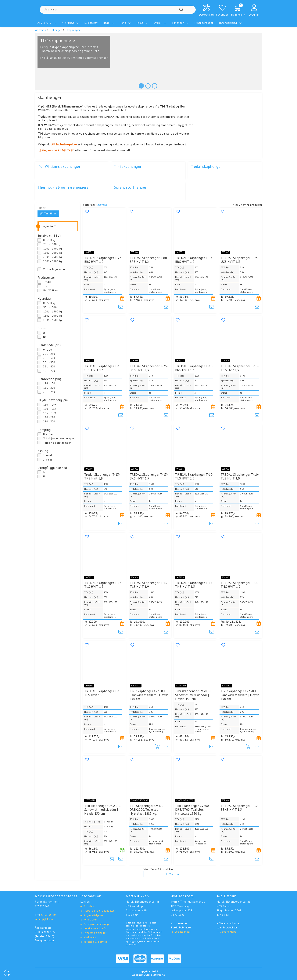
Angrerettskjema (92, 915)
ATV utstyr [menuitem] (70, 23)
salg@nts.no (44, 919)
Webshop (40, 30)
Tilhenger (56, 30)
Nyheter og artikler (93, 933)
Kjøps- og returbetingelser (98, 911)
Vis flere (172, 882)
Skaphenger (73, 30)
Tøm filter (48, 213)
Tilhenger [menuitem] (180, 23)
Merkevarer (89, 937)
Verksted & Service (94, 942)
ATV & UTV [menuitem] (47, 23)
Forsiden (87, 906)
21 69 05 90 (48, 915)
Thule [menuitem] (142, 23)
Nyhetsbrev (89, 920)
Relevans (101, 205)
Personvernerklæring (95, 924)
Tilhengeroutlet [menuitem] (203, 23)
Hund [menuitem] (125, 23)
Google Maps (181, 932)
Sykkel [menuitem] (160, 23)
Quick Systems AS (154, 975)
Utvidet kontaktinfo (93, 929)
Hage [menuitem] (109, 23)
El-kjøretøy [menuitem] (91, 23)
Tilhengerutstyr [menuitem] (230, 23)
